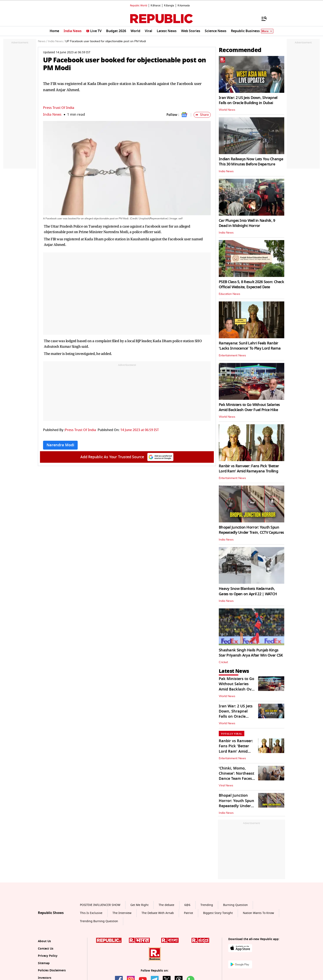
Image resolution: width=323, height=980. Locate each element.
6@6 (187, 905)
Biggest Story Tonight (218, 913)
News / (43, 41)
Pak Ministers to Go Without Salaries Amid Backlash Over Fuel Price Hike (249, 407)
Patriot (188, 913)
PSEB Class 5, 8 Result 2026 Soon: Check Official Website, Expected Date (251, 284)
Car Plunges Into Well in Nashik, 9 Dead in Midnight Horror (247, 223)
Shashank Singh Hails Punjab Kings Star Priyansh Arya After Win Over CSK (251, 653)
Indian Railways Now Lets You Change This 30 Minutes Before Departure (251, 162)
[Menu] (262, 19)
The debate (166, 905)
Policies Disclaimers (52, 970)
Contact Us (46, 949)
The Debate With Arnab (158, 913)
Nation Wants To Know (258, 913)
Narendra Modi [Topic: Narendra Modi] (60, 445)
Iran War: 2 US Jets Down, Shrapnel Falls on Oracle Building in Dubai (248, 100)
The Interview (122, 913)
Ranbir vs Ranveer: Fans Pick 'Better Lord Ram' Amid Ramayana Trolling (249, 469)
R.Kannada (184, 6)
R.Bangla (169, 6)
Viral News (226, 786)
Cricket (223, 662)
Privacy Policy (48, 956)
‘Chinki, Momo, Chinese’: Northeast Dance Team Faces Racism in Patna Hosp (236, 779)
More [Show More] (267, 31)
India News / (56, 41)
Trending (207, 905)
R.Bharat (156, 6)
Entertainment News (232, 356)
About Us (44, 941)
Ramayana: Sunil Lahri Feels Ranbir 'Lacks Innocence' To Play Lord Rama (250, 346)
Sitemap (44, 963)
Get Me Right (139, 905)
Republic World (139, 6)
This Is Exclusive (91, 913)
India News (52, 115)
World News (227, 110)
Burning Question (235, 905)
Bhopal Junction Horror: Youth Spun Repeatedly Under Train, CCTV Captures (251, 530)
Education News (229, 294)
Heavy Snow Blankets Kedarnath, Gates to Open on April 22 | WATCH (248, 591)
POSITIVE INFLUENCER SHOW (100, 905)
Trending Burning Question (99, 921)
